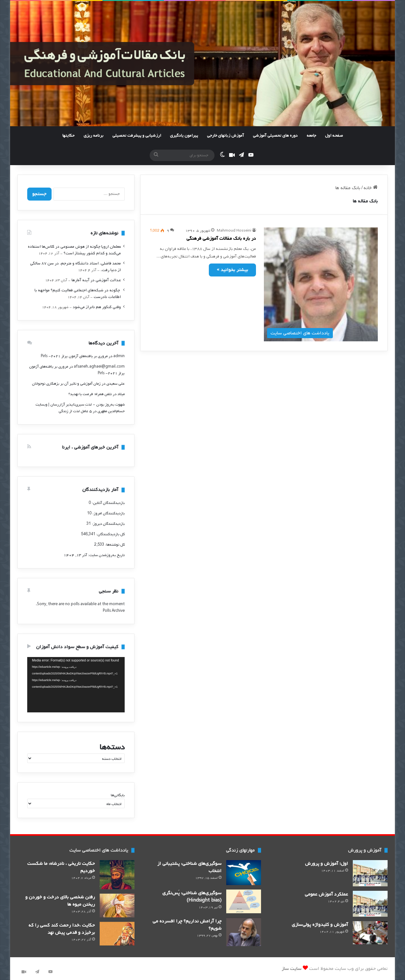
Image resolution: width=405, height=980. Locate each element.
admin (119, 356)
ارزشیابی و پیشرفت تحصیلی (137, 136)
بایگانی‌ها (118, 795)
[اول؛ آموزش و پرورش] (370, 873)
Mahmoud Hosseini (234, 231)
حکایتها (69, 136)
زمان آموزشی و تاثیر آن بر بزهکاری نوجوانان (66, 384)
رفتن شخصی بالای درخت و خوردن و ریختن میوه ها (60, 901)
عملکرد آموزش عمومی (326, 894)
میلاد (121, 394)
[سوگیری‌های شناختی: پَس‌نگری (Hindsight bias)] (244, 901)
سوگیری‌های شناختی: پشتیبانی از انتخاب (189, 867)
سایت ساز (292, 969)
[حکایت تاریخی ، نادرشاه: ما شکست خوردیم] (117, 875)
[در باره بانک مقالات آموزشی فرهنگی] (321, 284)
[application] (76, 685)
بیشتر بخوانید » (232, 270)
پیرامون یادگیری (184, 136)
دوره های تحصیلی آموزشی (275, 136)
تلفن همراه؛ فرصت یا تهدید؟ (90, 394)
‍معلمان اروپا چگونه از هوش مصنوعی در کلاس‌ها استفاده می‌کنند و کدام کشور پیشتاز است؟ (74, 250)
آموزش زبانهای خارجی (225, 136)
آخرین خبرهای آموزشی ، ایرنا (90, 447)
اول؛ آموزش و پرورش (327, 864)
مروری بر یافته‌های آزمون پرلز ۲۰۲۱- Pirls (74, 356)
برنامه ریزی (93, 136)
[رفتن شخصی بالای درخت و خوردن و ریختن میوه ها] (117, 906)
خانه (371, 188)
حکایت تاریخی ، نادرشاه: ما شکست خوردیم (61, 867)
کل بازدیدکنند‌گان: (110, 534)
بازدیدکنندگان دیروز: (108, 524)
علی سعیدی (115, 384)
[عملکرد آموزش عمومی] (370, 904)
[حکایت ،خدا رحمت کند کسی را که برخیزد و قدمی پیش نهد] (117, 934)
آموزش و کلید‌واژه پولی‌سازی (320, 925)
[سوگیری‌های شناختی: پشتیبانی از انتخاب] (244, 873)
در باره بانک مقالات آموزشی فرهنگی (221, 239)
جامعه (311, 136)
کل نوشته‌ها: (114, 545)
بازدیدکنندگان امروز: (108, 513)
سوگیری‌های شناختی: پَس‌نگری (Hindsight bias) (192, 897)
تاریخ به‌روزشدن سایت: (106, 555)
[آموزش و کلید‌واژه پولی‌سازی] (370, 933)
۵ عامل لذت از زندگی (75, 411)
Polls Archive (114, 611)
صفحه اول (334, 136)
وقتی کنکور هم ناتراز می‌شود (97, 307)
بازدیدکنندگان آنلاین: (108, 503)
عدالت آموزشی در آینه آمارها (96, 280)
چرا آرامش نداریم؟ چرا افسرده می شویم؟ (187, 925)
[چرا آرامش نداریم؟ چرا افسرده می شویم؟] (244, 932)
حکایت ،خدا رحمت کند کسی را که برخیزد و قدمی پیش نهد (62, 929)
